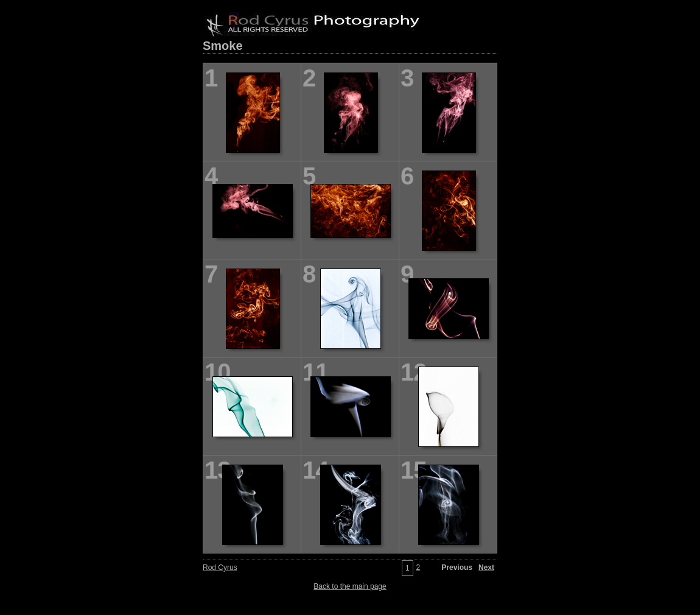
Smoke (223, 46)
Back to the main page (350, 586)
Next (486, 568)
